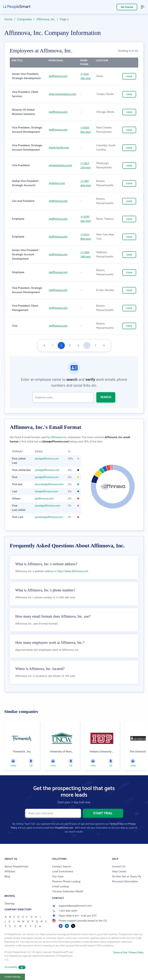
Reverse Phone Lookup (66, 882)
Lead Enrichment (63, 872)
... (87, 345)
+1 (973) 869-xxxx (86, 237)
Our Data (58, 877)
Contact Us (119, 867)
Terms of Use (116, 824)
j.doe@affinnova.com (47, 470)
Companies (24, 19)
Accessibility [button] (15, 967)
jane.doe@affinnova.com (49, 484)
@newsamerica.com (60, 165)
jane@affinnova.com (47, 477)
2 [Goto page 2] (61, 345)
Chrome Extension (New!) (68, 892)
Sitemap (10, 904)
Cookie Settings (13, 977)
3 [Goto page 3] (70, 345)
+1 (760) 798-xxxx (86, 255)
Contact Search (62, 867)
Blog (7, 877)
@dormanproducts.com (63, 94)
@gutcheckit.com (59, 148)
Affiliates (10, 872)
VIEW (129, 77)
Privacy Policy (136, 953)
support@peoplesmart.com (72, 906)
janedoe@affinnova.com (49, 517)
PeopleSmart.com (64, 828)
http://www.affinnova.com (73, 571)
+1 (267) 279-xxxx (86, 165)
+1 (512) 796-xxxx (86, 76)
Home (8, 19)
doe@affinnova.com (46, 492)
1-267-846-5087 (65, 911)
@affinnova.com (58, 76)
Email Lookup (61, 887)
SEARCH (106, 397)
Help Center (119, 872)
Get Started (127, 7)
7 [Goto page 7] (95, 345)
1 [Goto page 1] (53, 345)
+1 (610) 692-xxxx (86, 130)
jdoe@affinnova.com (47, 459)
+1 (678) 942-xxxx (86, 219)
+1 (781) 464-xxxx (86, 183)
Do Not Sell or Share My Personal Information (127, 879)
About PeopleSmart (16, 867)
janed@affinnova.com (48, 506)
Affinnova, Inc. (46, 19)
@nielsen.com (57, 183)
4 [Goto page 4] (78, 345)
